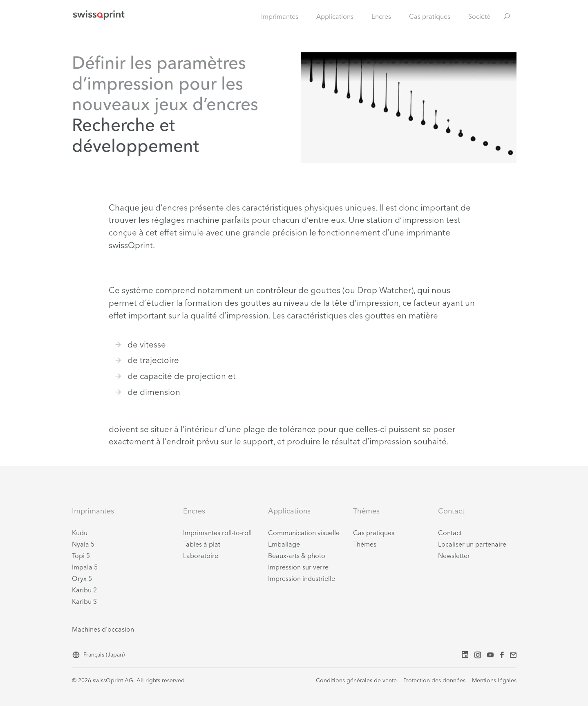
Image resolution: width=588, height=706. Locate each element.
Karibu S (84, 601)
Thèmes (365, 544)
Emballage (284, 544)
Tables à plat (202, 544)
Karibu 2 (84, 590)
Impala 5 (85, 567)
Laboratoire (201, 556)
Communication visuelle (304, 533)
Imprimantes (280, 16)
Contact (450, 533)
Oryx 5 (82, 578)
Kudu (80, 533)
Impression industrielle (302, 578)
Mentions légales (494, 680)
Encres (381, 16)
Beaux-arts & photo (297, 556)
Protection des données (434, 680)
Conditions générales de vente (356, 680)
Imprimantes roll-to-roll (217, 533)
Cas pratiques (430, 16)
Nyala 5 (83, 544)
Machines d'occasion (103, 629)
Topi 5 (81, 556)
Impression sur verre (298, 567)
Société (479, 16)
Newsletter (454, 556)
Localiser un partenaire (472, 544)
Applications (335, 16)
